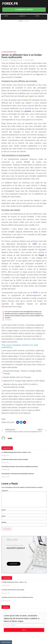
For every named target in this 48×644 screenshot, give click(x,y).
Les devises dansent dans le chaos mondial (15, 459)
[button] (18, 422)
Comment (5, 491)
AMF (35, 244)
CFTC (35, 293)
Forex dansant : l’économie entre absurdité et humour (18, 474)
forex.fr (10, 4)
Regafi (41, 255)
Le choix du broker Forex (9, 52)
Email (4, 516)
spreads (28, 111)
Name (4, 510)
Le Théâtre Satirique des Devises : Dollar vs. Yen (16, 452)
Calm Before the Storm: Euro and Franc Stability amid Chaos (20, 467)
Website (4, 522)
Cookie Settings (6, 642)
